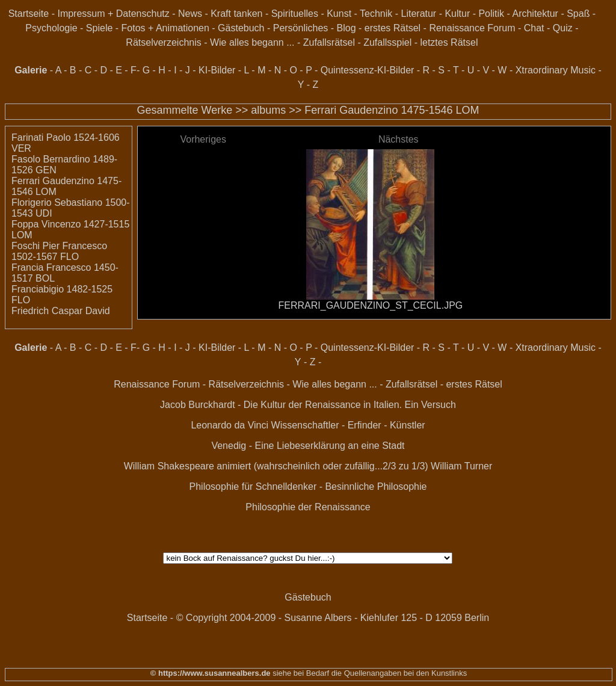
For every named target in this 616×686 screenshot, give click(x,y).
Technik (376, 14)
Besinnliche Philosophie (376, 487)
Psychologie (51, 28)
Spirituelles (295, 14)
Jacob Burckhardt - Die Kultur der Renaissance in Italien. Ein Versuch (308, 405)
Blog (346, 28)
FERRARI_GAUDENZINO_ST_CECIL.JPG (371, 305)
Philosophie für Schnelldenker (253, 487)
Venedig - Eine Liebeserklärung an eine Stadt (308, 446)
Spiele (99, 28)
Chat (534, 28)
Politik (491, 14)
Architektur (535, 14)
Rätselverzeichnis (163, 42)
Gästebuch (241, 28)
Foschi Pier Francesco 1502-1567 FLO (59, 251)
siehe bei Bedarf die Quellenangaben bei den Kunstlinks (369, 673)
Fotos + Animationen (165, 28)
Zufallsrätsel (329, 42)
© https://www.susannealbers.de (211, 673)
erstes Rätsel (393, 28)
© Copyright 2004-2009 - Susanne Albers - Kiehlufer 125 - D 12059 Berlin (333, 618)
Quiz (563, 28)
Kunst (339, 14)
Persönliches (301, 28)
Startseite (29, 14)
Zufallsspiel (387, 42)
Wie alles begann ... (252, 42)
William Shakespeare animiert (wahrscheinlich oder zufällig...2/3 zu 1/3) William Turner (308, 466)
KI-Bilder (217, 70)
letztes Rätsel (449, 42)
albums (268, 110)
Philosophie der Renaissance (308, 507)
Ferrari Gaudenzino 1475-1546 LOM (392, 110)
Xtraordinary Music (556, 70)
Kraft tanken (236, 14)
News (190, 14)
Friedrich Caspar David (61, 311)
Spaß (578, 14)
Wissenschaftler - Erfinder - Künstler (348, 425)
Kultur (457, 14)
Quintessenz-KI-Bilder (368, 70)
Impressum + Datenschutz (113, 14)
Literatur (419, 14)
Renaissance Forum (472, 28)
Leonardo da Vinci (229, 425)
